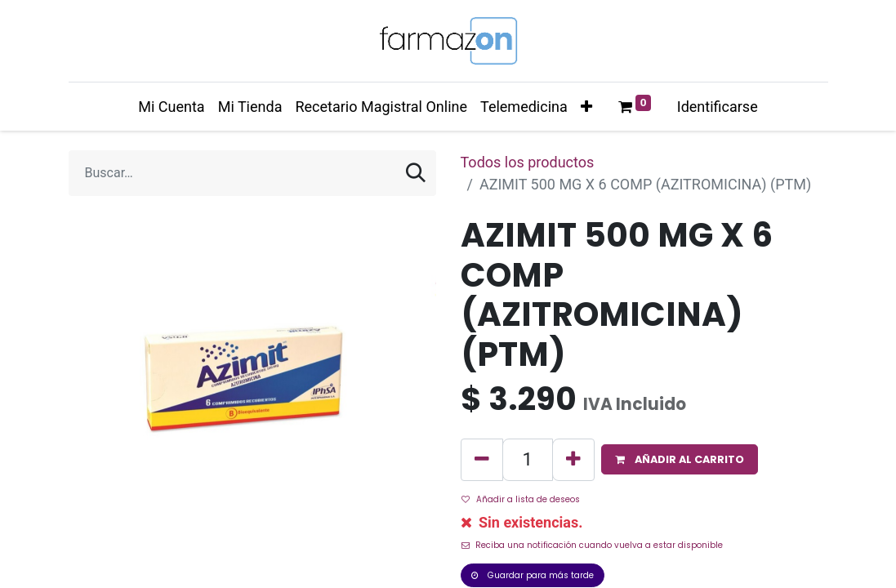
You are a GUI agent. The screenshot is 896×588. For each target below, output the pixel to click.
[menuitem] (171, 107)
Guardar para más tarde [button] (533, 575)
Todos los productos (528, 162)
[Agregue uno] (573, 459)
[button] (586, 107)
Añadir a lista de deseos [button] (521, 499)
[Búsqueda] (416, 173)
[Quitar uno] (482, 459)
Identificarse (718, 107)
